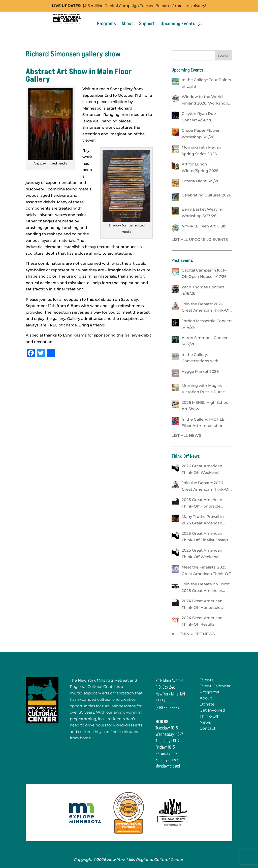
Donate (209, 704)
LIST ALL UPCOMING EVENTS (200, 239)
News (207, 722)
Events (208, 680)
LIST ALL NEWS (186, 435)
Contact (209, 728)
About (127, 24)
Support (147, 24)
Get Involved (214, 710)
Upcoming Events (178, 24)
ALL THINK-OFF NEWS (193, 634)
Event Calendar (217, 686)
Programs (106, 24)
